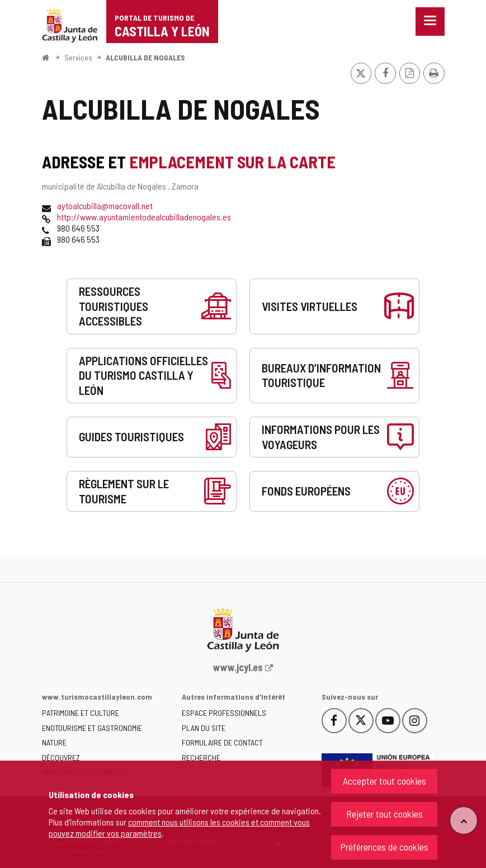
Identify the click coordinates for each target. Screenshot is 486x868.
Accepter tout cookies (384, 781)
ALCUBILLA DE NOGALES (145, 57)
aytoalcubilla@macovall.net (105, 206)
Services (78, 57)
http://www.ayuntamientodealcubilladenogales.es (144, 217)
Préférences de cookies (384, 847)
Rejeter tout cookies (384, 814)
